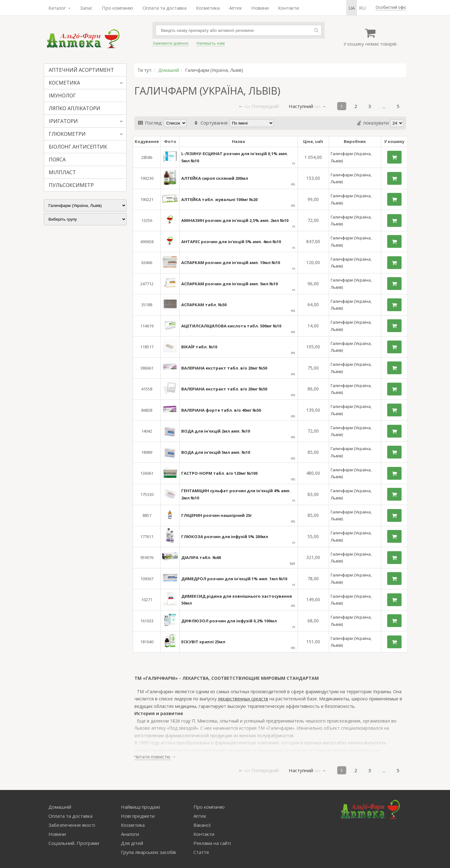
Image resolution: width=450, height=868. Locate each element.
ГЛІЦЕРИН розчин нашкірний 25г (217, 515)
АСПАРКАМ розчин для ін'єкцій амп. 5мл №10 (230, 284)
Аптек (235, 8)
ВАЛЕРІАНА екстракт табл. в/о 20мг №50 (224, 368)
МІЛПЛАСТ (62, 172)
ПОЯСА (57, 159)
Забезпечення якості (72, 825)
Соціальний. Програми (74, 843)
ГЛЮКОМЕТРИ (67, 134)
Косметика (208, 8)
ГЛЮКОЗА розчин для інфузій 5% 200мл (225, 537)
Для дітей (132, 843)
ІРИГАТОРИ (63, 121)
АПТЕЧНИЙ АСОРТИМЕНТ (81, 70)
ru (362, 8)
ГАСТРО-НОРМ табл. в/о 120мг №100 (219, 473)
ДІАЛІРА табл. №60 (201, 557)
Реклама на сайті (212, 843)
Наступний (301, 106)
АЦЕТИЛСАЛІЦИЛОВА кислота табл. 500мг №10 (231, 326)
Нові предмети (138, 816)
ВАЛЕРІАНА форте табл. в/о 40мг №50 (221, 410)
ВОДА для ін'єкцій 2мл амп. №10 (216, 431)
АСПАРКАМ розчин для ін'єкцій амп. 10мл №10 (231, 262)
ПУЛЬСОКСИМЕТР (71, 185)
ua (352, 8)
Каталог (60, 8)
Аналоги (130, 834)
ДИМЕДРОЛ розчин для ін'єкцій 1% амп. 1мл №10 (234, 579)
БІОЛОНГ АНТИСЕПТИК (78, 147)
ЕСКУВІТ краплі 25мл (203, 642)
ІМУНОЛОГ (62, 96)
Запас (86, 8)
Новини (260, 8)
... (384, 106)
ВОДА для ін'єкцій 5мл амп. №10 (216, 452)
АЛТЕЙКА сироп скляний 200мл (215, 178)
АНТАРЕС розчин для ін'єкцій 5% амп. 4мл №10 (231, 242)
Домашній (169, 70)
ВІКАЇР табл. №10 (199, 347)
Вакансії (202, 825)
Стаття (201, 852)
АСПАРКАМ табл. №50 (204, 305)
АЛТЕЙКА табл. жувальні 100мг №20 (219, 199)
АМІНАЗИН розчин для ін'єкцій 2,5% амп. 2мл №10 (235, 220)
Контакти (289, 8)
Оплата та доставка (165, 8)
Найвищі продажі (140, 807)
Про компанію (117, 8)
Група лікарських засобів (148, 852)
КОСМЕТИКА (64, 83)
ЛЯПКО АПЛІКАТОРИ (75, 108)
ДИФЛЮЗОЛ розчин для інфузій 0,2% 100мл (229, 621)
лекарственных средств (243, 699)
